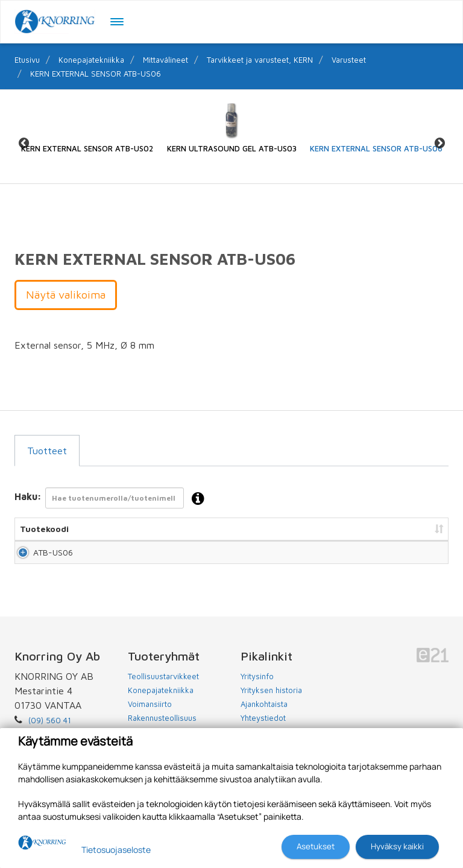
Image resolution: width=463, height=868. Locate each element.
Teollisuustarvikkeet (163, 687)
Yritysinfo (257, 687)
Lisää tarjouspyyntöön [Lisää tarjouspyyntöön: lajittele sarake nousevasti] (383, 529)
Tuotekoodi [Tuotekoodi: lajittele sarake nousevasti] (44, 529)
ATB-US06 (40, 558)
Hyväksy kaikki (397, 846)
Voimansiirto (150, 715)
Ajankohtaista (264, 715)
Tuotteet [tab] (47, 451)
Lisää (425, 558)
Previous (24, 143)
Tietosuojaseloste (116, 850)
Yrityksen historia (271, 701)
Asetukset (316, 846)
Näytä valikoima (66, 295)
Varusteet (349, 60)
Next (439, 143)
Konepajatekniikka (91, 60)
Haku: (113, 499)
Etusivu (27, 60)
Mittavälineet (165, 60)
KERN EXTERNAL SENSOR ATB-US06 (96, 74)
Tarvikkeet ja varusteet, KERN (260, 60)
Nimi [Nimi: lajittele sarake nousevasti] (104, 529)
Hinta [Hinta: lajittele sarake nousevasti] (304, 529)
